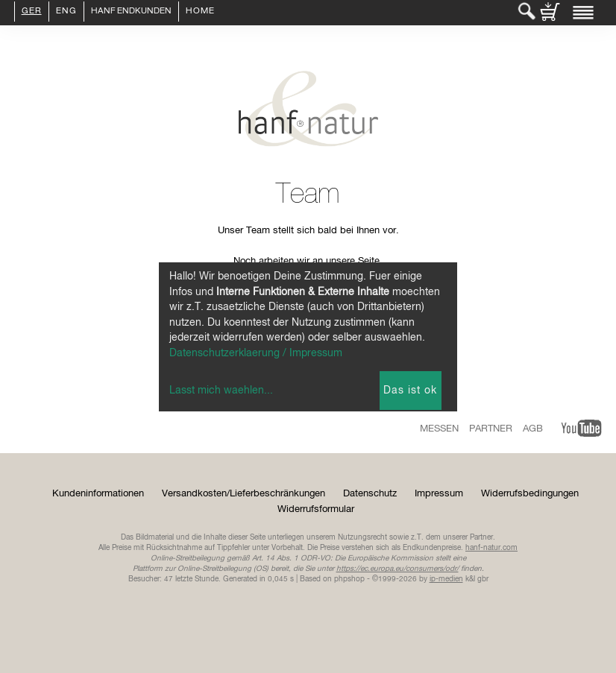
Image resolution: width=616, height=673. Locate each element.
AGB (533, 429)
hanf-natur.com (491, 548)
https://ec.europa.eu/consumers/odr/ (397, 569)
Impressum (439, 494)
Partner (491, 429)
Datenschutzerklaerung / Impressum (256, 353)
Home (200, 12)
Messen (439, 429)
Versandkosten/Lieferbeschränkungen (243, 494)
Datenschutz (370, 494)
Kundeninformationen (98, 494)
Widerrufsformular (316, 509)
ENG (66, 12)
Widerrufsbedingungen (530, 494)
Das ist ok (410, 391)
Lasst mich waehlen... (221, 391)
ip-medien (446, 579)
